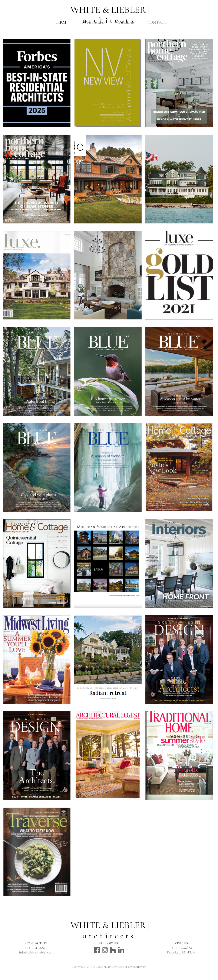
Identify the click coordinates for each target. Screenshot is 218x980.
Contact (157, 22)
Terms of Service (127, 967)
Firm (61, 22)
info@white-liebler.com (36, 952)
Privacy (141, 967)
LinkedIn (121, 950)
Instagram (105, 950)
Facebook (97, 950)
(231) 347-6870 (36, 948)
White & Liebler (109, 11)
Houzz (113, 950)
